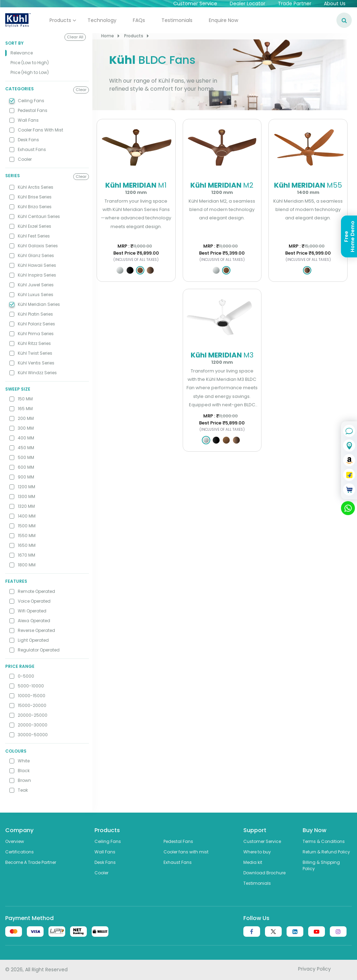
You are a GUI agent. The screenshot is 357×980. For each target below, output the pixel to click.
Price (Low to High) (30, 63)
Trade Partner (295, 3)
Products (60, 20)
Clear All (75, 37)
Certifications (20, 852)
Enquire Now (223, 20)
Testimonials (177, 20)
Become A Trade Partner (31, 862)
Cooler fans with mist (186, 852)
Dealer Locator (248, 3)
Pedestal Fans (178, 841)
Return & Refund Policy (326, 852)
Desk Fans (105, 862)
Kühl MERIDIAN (136, 187)
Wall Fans (105, 852)
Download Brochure (264, 873)
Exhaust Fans (178, 862)
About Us (335, 3)
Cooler (101, 873)
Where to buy (257, 852)
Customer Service (195, 3)
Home (108, 36)
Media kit (253, 862)
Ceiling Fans (108, 841)
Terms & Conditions (324, 841)
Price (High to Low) (30, 72)
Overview (15, 841)
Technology (102, 20)
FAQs (139, 20)
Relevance (22, 53)
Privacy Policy (314, 969)
